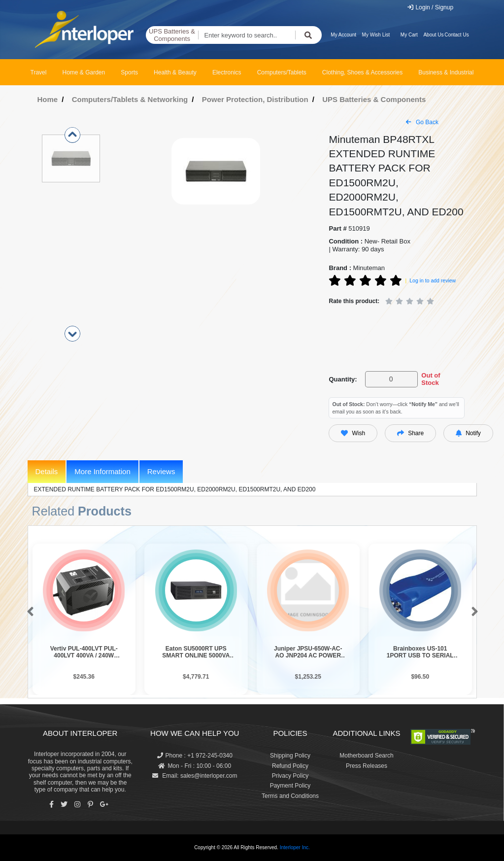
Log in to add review (433, 280)
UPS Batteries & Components (172, 35)
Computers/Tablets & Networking (130, 99)
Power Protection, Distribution (255, 99)
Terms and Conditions (290, 796)
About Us (433, 35)
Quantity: (343, 379)
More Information (102, 471)
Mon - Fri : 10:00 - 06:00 (195, 766)
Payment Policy (290, 786)
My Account (343, 35)
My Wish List (376, 35)
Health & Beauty (175, 72)
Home (48, 99)
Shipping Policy (290, 756)
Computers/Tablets (282, 72)
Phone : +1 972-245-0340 (195, 756)
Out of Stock (431, 379)
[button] (28, 612)
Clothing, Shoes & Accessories (362, 72)
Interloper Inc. (295, 847)
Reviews (161, 471)
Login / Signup (430, 7)
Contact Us (456, 35)
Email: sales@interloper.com (195, 776)
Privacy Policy (290, 776)
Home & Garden (84, 72)
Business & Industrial (446, 72)
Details (47, 471)
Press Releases (367, 766)
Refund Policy (290, 766)
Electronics (227, 72)
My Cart (409, 35)
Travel (39, 72)
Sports (129, 72)
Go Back (422, 122)
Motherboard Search (366, 756)
